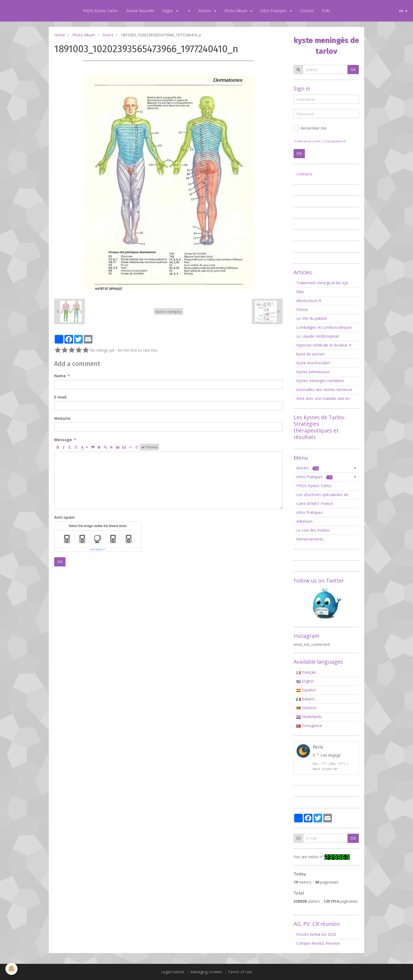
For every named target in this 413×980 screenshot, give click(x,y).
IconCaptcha (97, 549)
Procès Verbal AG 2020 (316, 934)
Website (62, 418)
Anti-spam (64, 517)
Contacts (304, 174)
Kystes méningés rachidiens (320, 381)
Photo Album (236, 11)
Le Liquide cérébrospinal (317, 336)
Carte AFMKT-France (315, 503)
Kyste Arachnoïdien (313, 363)
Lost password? (335, 141)
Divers (108, 35)
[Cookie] (11, 969)
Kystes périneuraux (313, 372)
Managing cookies (206, 972)
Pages (168, 11)
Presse (302, 309)
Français (306, 672)
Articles (205, 11)
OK (60, 562)
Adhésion (304, 521)
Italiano (305, 699)
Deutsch (306, 708)
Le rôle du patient (312, 318)
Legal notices (173, 972)
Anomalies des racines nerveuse (324, 389)
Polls (326, 11)
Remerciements (310, 539)
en (401, 11)
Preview (149, 447)
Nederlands (309, 717)
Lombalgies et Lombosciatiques (324, 327)
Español (306, 690)
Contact (307, 11)
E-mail (60, 397)
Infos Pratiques (274, 11)
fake (300, 292)
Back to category (168, 311)
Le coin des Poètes (313, 530)
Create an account (307, 141)
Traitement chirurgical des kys (322, 283)
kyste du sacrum (311, 354)
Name (60, 376)
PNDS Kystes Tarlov (100, 11)
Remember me (310, 128)
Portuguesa (309, 726)
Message (63, 440)
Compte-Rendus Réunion (318, 943)
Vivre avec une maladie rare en (323, 398)
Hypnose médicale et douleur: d (324, 345)
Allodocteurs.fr (309, 301)
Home (60, 35)
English (305, 681)
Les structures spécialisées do (322, 495)
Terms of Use (240, 972)
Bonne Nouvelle (140, 11)
